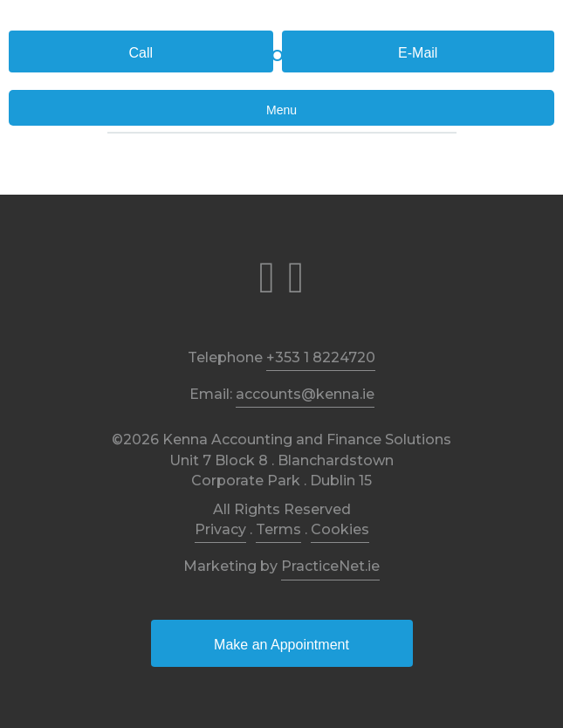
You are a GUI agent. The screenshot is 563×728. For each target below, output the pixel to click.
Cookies (340, 529)
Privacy (220, 529)
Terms (278, 529)
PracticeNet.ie (330, 566)
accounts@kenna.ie (305, 394)
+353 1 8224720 (321, 357)
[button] (141, 52)
